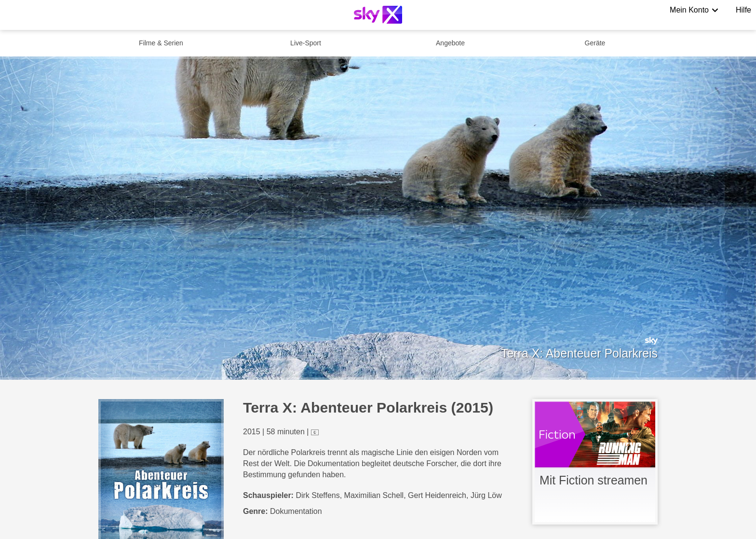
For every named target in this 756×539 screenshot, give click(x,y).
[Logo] (378, 15)
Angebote (450, 43)
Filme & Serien (161, 43)
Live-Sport (306, 43)
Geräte (595, 43)
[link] (595, 462)
